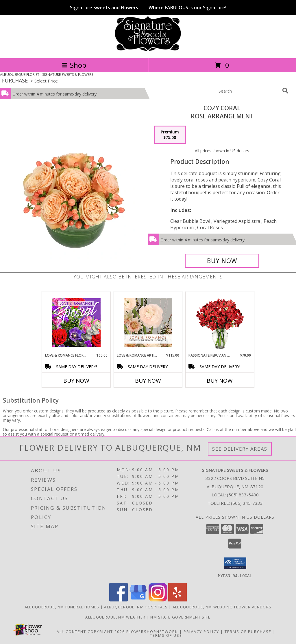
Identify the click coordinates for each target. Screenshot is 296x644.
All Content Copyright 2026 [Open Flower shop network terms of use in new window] (91, 631)
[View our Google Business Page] (138, 600)
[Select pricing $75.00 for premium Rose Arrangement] (170, 135)
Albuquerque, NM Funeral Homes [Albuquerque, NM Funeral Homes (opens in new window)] (62, 607)
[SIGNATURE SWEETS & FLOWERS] (148, 50)
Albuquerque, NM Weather (115, 617)
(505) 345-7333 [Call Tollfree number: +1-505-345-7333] (247, 503)
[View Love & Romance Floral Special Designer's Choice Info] (76, 322)
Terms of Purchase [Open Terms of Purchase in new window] (248, 631)
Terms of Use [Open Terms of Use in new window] (166, 635)
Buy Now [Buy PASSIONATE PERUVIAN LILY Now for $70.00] (220, 381)
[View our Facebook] (119, 600)
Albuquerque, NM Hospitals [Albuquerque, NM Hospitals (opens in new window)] (136, 607)
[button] (235, 563)
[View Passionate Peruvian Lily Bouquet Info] (220, 322)
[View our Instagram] (158, 600)
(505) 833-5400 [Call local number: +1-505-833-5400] (243, 495)
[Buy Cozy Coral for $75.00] (222, 261)
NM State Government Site (180, 617)
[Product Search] (249, 91)
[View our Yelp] (177, 600)
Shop (74, 65)
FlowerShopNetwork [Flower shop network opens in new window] (152, 631)
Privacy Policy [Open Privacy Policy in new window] (201, 631)
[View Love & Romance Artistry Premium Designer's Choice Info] (148, 322)
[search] (285, 91)
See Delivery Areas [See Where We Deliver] (240, 449)
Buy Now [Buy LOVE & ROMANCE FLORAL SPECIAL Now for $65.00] (76, 381)
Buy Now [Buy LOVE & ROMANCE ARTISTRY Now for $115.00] (148, 381)
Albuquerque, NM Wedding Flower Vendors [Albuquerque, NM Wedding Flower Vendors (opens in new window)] (222, 607)
